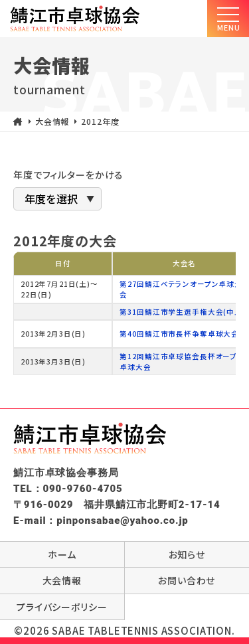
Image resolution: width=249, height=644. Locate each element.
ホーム (62, 554)
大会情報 (62, 580)
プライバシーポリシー (62, 607)
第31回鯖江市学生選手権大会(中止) (182, 312)
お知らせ (187, 554)
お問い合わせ (187, 580)
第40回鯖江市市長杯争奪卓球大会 (179, 334)
